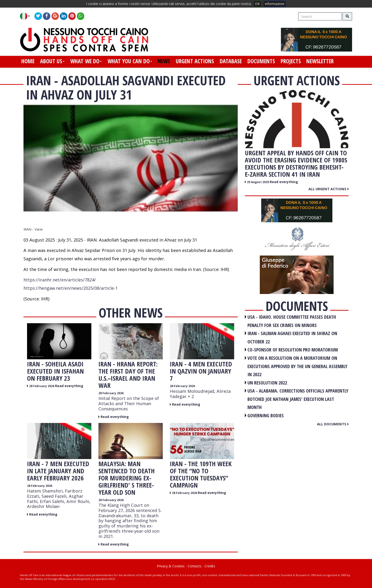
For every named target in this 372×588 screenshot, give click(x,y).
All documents (333, 424)
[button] (27, 16)
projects (291, 61)
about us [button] (52, 61)
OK (257, 4)
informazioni (275, 4)
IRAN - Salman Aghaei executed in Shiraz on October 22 (292, 337)
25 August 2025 (258, 182)
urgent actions (195, 61)
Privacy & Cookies (171, 566)
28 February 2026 (42, 386)
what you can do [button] (130, 61)
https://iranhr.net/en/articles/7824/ (60, 280)
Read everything (69, 386)
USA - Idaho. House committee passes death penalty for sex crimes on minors (292, 321)
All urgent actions (328, 189)
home (28, 61)
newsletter (320, 61)
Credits (210, 566)
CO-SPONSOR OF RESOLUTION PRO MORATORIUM (293, 350)
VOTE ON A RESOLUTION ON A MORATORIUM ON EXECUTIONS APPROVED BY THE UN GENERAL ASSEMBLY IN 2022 (297, 366)
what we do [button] (86, 61)
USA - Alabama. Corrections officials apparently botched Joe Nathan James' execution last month (298, 399)
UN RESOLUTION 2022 (267, 383)
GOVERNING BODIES (266, 415)
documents (261, 61)
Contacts (195, 566)
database (231, 61)
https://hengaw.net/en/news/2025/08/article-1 (71, 288)
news (164, 61)
